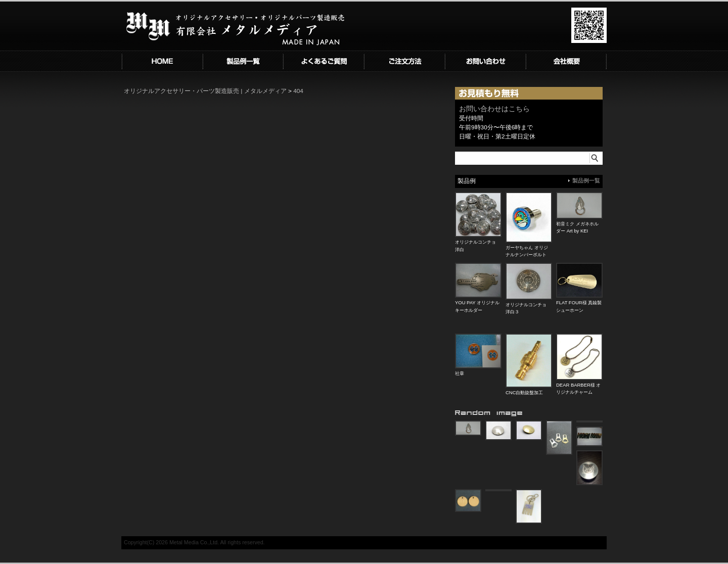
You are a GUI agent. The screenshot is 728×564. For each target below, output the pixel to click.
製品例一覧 (586, 180)
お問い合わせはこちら (494, 109)
